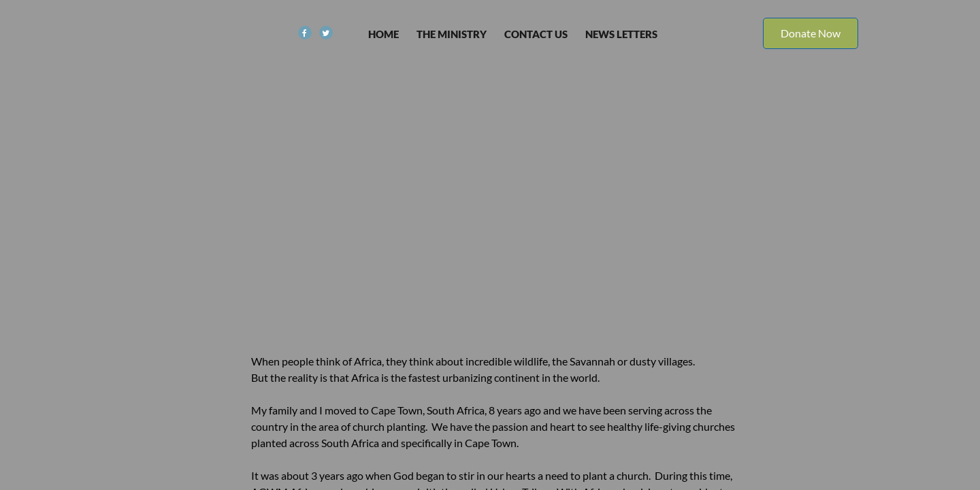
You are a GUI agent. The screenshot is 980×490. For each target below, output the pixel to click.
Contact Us (536, 34)
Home (383, 34)
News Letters (621, 34)
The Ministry (452, 34)
